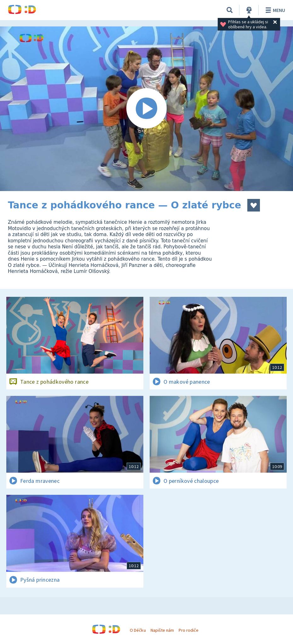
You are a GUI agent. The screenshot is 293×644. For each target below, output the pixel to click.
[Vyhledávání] (230, 10)
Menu (274, 10)
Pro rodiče (189, 630)
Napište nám (162, 630)
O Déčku (138, 630)
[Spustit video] (146, 109)
